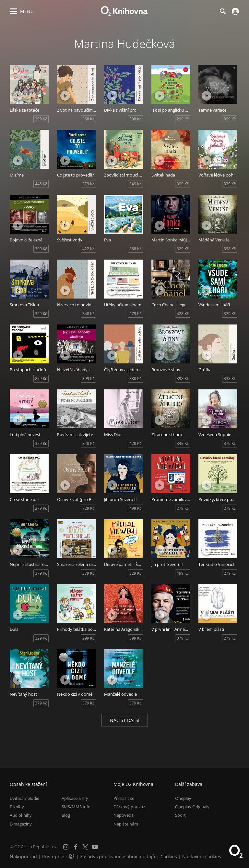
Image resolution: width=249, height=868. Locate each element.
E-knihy (17, 807)
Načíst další (125, 720)
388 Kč (135, 379)
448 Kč (41, 184)
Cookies (169, 856)
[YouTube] (95, 847)
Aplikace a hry (75, 798)
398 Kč (135, 119)
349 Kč (135, 184)
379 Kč (88, 184)
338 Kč (230, 379)
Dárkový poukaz (129, 807)
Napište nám (126, 824)
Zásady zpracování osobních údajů (118, 856)
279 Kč (135, 314)
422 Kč (88, 249)
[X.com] (85, 847)
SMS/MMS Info (76, 807)
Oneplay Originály (192, 807)
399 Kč (41, 119)
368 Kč (88, 119)
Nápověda (124, 815)
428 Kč (183, 314)
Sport (180, 815)
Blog (66, 815)
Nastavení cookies (202, 856)
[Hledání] (222, 11)
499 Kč (135, 508)
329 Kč (230, 184)
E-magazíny (21, 824)
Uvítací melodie (24, 798)
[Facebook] (76, 847)
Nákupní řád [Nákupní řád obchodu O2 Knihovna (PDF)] (23, 856)
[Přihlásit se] (235, 11)
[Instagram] (66, 847)
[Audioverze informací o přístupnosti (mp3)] (72, 856)
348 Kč (88, 314)
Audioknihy (21, 815)
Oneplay (183, 798)
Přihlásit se (124, 798)
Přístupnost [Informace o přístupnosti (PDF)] (55, 856)
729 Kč (88, 508)
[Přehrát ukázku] (18, 96)
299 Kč (183, 119)
